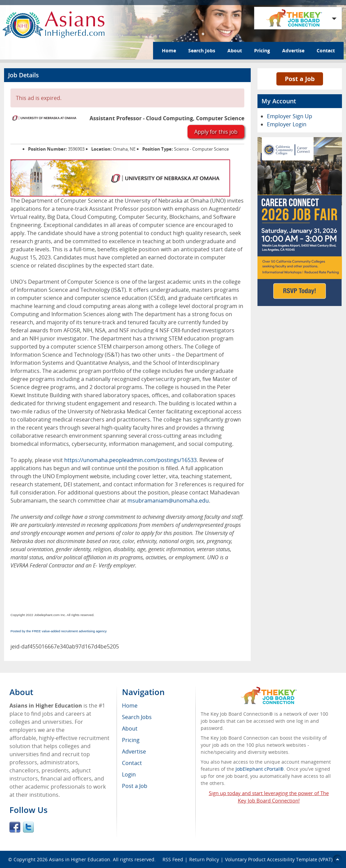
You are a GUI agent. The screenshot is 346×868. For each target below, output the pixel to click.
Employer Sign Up (290, 116)
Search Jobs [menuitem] (137, 717)
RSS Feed (173, 859)
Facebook (15, 827)
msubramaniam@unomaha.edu (168, 501)
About (235, 50)
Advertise (293, 50)
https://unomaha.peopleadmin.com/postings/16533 (130, 460)
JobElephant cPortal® (260, 769)
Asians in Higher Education (80, 859)
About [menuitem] (130, 729)
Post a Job (300, 79)
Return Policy (204, 859)
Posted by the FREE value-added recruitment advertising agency (59, 631)
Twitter (28, 827)
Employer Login (287, 124)
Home (169, 50)
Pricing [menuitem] (131, 740)
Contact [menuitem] (132, 763)
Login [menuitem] (129, 774)
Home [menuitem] (130, 706)
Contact (326, 50)
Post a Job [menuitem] (135, 786)
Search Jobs (202, 50)
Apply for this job (216, 132)
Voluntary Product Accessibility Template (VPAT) (279, 859)
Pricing (262, 50)
